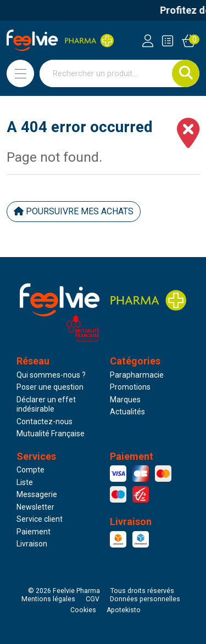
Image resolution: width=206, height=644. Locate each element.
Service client (40, 519)
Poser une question (50, 387)
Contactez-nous (44, 421)
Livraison (32, 544)
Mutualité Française (51, 434)
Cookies (83, 610)
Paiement (34, 532)
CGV (93, 599)
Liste (25, 482)
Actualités (127, 412)
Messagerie (37, 494)
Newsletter (35, 507)
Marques (125, 400)
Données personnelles (145, 599)
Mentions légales (48, 599)
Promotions (130, 387)
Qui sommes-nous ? (51, 375)
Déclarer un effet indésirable (46, 404)
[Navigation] (20, 73)
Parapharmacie (137, 375)
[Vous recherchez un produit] (106, 73)
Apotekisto (124, 610)
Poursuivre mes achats (74, 211)
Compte (30, 470)
